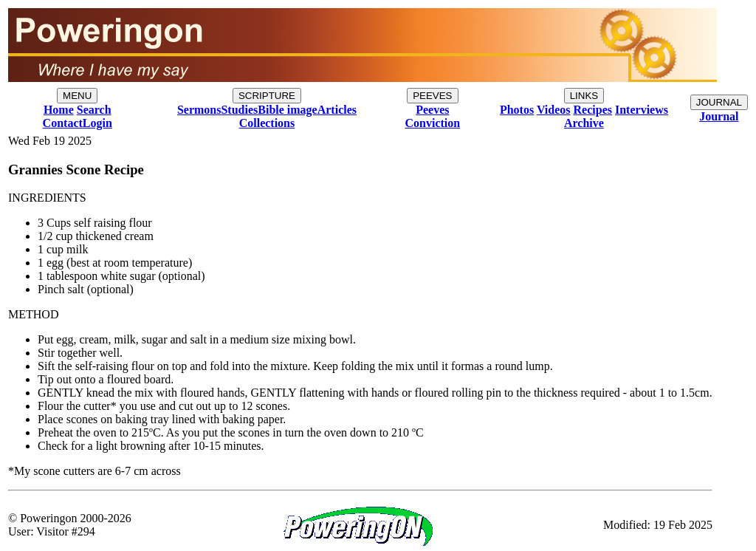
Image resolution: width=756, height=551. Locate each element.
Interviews (642, 110)
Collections (267, 123)
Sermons (199, 110)
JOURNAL (719, 102)
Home (59, 110)
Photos (517, 110)
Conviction (433, 123)
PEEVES (432, 96)
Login (97, 123)
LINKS (584, 96)
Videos (554, 110)
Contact (63, 123)
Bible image (287, 110)
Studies (239, 110)
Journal (719, 116)
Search (94, 110)
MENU (77, 96)
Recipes (593, 110)
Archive (584, 123)
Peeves (432, 110)
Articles (337, 110)
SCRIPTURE (267, 96)
